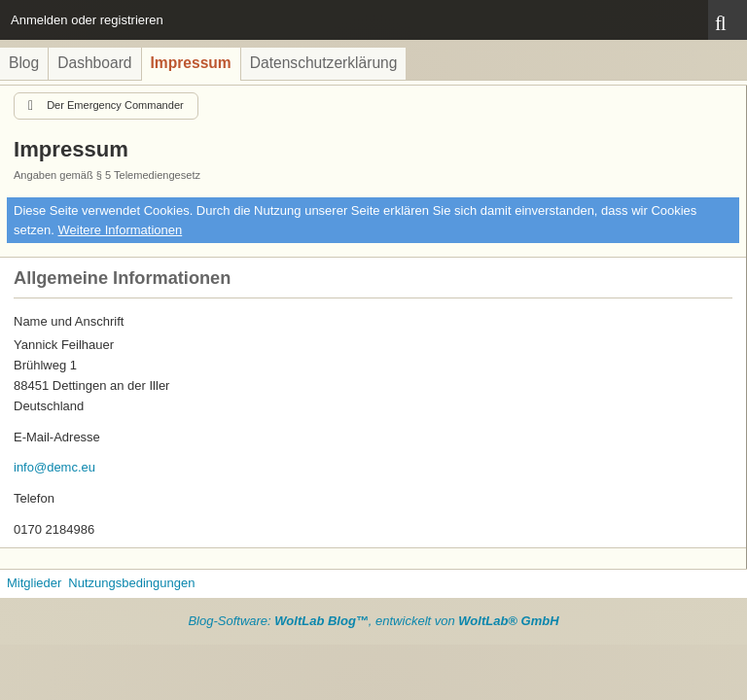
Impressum (191, 63)
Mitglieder (34, 583)
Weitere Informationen (121, 230)
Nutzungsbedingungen (131, 583)
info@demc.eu (54, 467)
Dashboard (94, 63)
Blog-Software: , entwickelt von (373, 621)
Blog (24, 63)
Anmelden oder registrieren (87, 20)
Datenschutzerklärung (324, 63)
